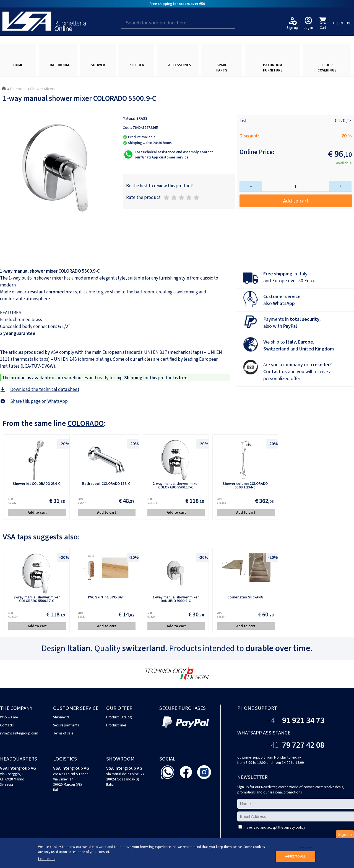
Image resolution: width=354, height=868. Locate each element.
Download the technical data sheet (45, 389)
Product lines (116, 725)
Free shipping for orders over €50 (177, 4)
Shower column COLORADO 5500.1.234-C (245, 485)
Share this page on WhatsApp (39, 401)
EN (341, 23)
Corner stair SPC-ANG (245, 597)
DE (349, 23)
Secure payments (66, 725)
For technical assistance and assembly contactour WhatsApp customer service (174, 155)
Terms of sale (63, 733)
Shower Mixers (43, 89)
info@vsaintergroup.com (19, 733)
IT (335, 23)
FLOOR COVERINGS (327, 68)
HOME (18, 65)
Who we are (9, 717)
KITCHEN (137, 65)
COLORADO (86, 423)
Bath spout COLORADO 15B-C (106, 484)
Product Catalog (119, 717)
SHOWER (98, 65)
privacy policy (294, 827)
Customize (308, 847)
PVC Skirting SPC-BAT (106, 597)
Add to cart (296, 201)
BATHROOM (59, 65)
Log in (308, 28)
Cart (323, 28)
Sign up (292, 28)
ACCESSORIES (180, 65)
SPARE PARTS (222, 68)
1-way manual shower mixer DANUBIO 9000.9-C (176, 599)
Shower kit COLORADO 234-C (37, 484)
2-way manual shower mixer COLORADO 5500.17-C (176, 485)
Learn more (47, 859)
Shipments (61, 717)
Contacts (7, 725)
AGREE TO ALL (295, 857)
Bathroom (18, 89)
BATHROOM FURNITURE (273, 68)
